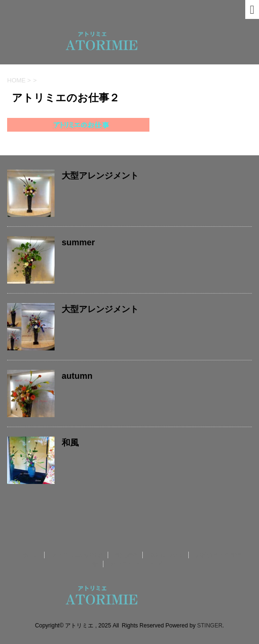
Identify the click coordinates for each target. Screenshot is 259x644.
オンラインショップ (136, 564)
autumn (77, 376)
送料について (166, 555)
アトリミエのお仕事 (77, 555)
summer (78, 242)
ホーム (31, 555)
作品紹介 (126, 555)
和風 (70, 443)
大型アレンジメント (100, 176)
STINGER (209, 626)
